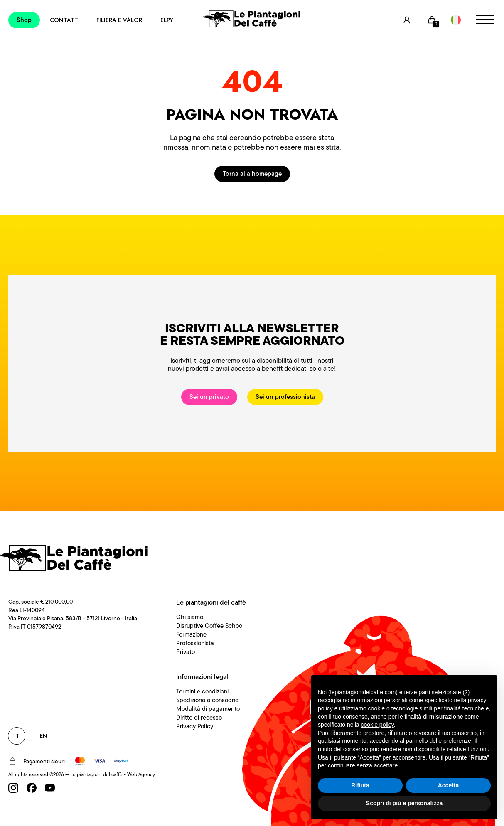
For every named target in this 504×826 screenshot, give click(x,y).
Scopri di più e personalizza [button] (404, 803)
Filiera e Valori (120, 20)
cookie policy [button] (377, 725)
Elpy (167, 20)
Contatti (65, 20)
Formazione (191, 634)
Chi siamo (190, 617)
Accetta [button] (449, 785)
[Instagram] (13, 788)
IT (17, 736)
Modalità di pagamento (208, 709)
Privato (186, 652)
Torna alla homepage (252, 174)
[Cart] (432, 20)
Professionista (195, 643)
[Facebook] (32, 788)
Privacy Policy (195, 726)
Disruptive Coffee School (210, 626)
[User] (407, 20)
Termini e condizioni (202, 691)
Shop (24, 20)
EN (43, 736)
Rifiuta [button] (360, 785)
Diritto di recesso (199, 718)
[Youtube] (50, 788)
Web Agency (141, 774)
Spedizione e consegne (207, 700)
